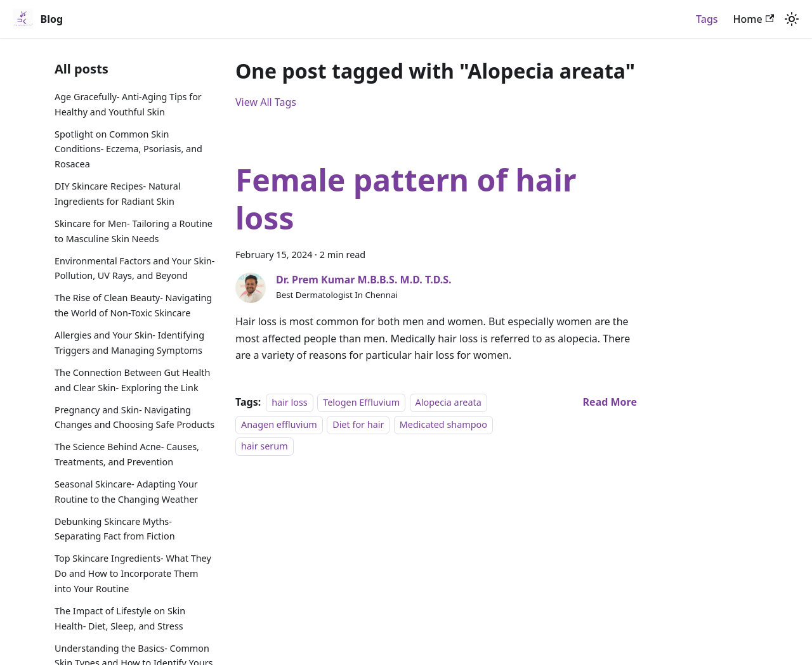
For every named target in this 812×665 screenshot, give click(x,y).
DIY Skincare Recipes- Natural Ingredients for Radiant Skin (117, 194)
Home (754, 19)
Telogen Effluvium (361, 402)
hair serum (265, 446)
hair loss (290, 402)
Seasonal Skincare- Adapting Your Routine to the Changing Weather (126, 492)
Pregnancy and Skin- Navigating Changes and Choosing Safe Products (134, 417)
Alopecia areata (449, 402)
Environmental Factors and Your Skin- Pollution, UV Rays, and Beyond (134, 268)
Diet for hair (358, 424)
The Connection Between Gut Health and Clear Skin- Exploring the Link (132, 380)
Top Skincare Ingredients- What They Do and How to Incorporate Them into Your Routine (133, 573)
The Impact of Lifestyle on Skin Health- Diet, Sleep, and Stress (120, 618)
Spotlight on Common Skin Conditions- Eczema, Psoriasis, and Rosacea (128, 149)
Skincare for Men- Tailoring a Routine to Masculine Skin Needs (134, 231)
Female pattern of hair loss (406, 199)
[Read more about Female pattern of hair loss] (610, 402)
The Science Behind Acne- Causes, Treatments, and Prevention (127, 454)
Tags (707, 19)
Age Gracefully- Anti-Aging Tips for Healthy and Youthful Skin (128, 104)
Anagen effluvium (279, 424)
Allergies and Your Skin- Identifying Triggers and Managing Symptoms (129, 343)
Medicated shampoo (443, 424)
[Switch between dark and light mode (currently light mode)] (792, 19)
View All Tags (266, 102)
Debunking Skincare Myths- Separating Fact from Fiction (115, 529)
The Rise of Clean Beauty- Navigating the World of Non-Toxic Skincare (133, 305)
